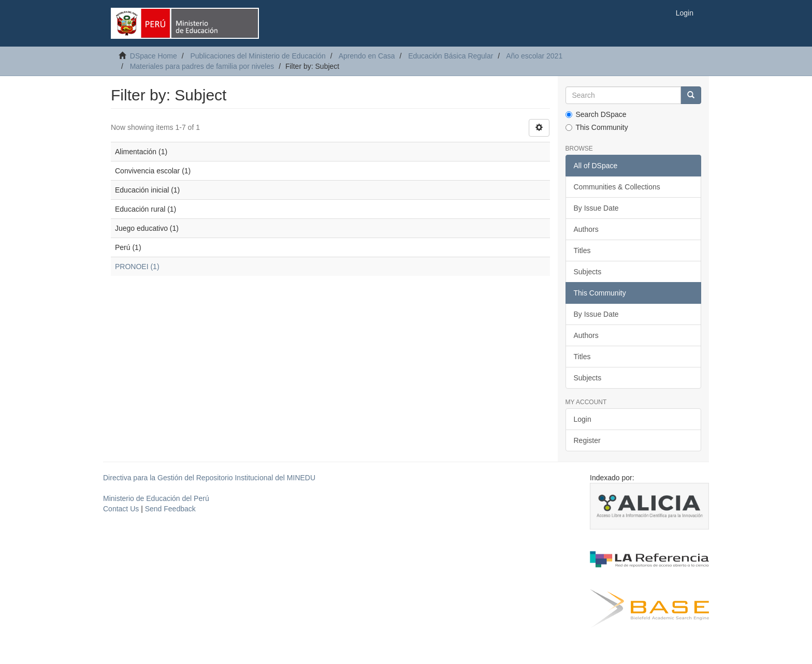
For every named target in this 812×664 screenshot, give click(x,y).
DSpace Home (154, 56)
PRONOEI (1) (137, 267)
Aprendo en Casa (367, 56)
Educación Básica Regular (451, 56)
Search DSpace (596, 114)
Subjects (588, 272)
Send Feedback (170, 509)
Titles (582, 250)
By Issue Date (596, 208)
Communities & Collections (617, 187)
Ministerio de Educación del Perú (156, 498)
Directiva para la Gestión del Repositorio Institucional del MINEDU (209, 478)
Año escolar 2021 (534, 56)
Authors (586, 229)
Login (583, 419)
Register (587, 440)
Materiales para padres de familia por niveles (202, 66)
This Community (597, 127)
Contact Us (121, 509)
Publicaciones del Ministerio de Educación (258, 56)
